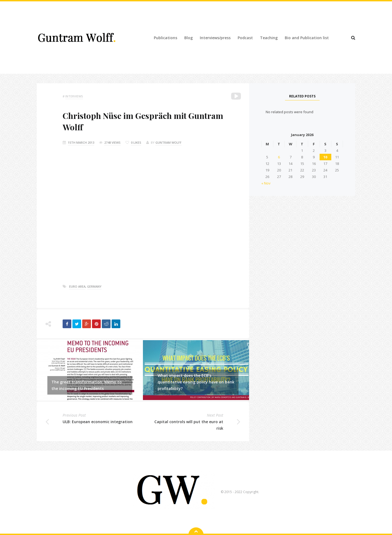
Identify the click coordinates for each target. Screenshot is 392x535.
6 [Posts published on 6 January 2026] (279, 157)
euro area (77, 286)
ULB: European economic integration (98, 422)
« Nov (266, 183)
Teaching (269, 38)
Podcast (245, 38)
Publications (166, 38)
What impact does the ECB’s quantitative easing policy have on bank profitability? (196, 382)
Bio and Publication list (307, 38)
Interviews (74, 96)
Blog (189, 38)
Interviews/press (215, 38)
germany (94, 286)
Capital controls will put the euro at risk (189, 425)
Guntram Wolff (169, 142)
